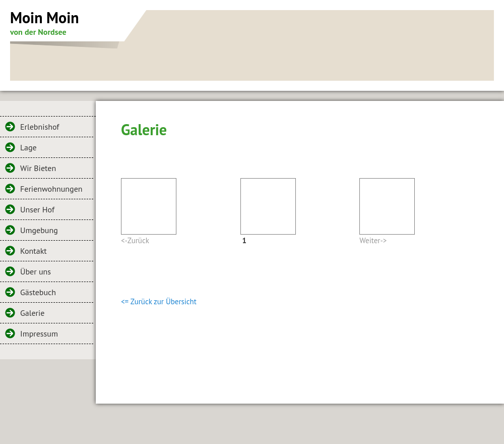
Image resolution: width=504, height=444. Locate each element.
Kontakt (34, 251)
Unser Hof (37, 209)
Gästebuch (38, 292)
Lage (28, 147)
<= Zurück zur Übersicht (159, 301)
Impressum (39, 334)
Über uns (36, 271)
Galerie (32, 313)
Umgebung (39, 230)
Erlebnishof (40, 127)
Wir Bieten (38, 168)
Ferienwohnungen (51, 189)
